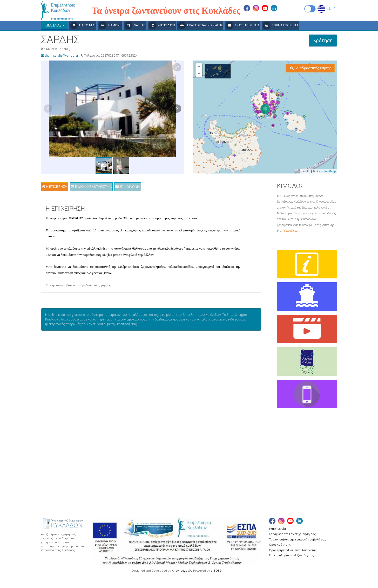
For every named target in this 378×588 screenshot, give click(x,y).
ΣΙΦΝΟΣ (287, 460)
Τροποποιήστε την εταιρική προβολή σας (298, 539)
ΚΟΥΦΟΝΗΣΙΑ (224, 454)
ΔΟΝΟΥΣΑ (154, 466)
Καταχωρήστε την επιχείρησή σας (292, 534)
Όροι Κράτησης (280, 544)
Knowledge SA (182, 570)
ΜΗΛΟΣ (219, 466)
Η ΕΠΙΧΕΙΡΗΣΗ (55, 186)
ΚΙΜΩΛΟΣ (221, 448)
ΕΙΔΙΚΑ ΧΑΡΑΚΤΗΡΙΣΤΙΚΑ (91, 186)
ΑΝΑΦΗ (151, 448)
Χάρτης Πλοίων (56, 460)
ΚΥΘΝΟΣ (220, 460)
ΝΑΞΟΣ (218, 477)
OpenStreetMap (326, 171)
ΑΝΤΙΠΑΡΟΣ (155, 460)
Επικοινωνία (277, 529)
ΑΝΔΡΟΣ (152, 454)
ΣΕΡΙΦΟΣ (288, 448)
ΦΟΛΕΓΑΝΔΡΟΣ (293, 483)
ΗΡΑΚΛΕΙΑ (153, 472)
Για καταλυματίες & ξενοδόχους (291, 555)
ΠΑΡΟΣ (218, 483)
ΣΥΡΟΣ (286, 466)
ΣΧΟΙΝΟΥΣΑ (290, 472)
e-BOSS (216, 570)
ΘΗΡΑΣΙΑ (153, 477)
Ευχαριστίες (53, 472)
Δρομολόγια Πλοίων (61, 454)
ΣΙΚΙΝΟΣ (287, 454)
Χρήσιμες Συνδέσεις (60, 466)
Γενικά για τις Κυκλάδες (63, 443)
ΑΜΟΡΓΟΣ (154, 443)
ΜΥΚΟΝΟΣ (221, 472)
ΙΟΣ (148, 483)
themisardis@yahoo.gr (60, 55)
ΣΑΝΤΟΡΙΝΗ (290, 443)
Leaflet (306, 171)
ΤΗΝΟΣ (286, 477)
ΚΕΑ (215, 443)
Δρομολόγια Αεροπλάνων (65, 448)
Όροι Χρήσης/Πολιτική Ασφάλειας (293, 550)
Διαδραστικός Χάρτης (311, 68)
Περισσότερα (290, 231)
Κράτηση (323, 40)
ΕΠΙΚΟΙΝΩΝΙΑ (128, 186)
